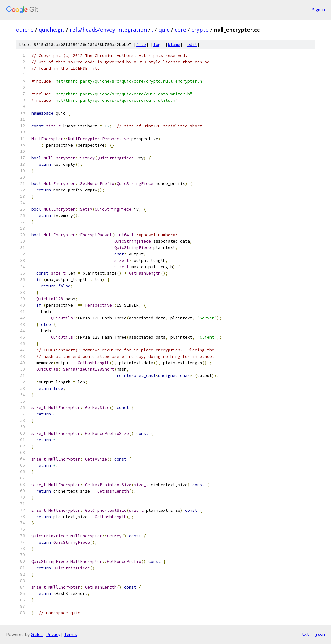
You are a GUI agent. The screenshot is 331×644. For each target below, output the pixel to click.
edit (192, 45)
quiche (25, 30)
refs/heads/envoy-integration (108, 30)
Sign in (319, 10)
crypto (200, 30)
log (157, 45)
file (141, 45)
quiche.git (52, 30)
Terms (70, 634)
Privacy (53, 634)
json (320, 634)
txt (305, 634)
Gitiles (37, 634)
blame (174, 45)
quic (164, 30)
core (180, 30)
